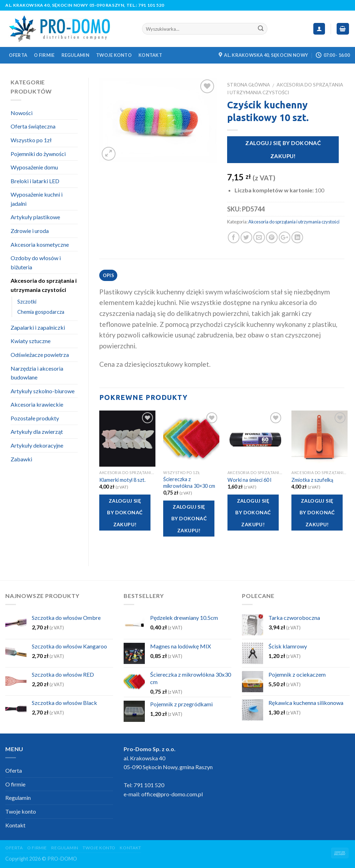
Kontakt (150, 55)
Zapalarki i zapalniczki (38, 327)
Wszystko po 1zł (31, 140)
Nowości (22, 113)
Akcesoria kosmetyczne (40, 244)
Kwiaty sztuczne (31, 341)
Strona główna (248, 85)
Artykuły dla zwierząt (37, 432)
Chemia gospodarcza (41, 312)
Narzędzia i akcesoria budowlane (37, 373)
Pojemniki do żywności (38, 154)
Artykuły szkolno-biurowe (43, 391)
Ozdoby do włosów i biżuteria (36, 262)
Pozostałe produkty (35, 418)
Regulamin (75, 55)
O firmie (44, 55)
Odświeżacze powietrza (40, 355)
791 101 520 (151, 5)
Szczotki (27, 302)
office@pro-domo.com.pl (172, 794)
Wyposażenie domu (34, 167)
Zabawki (21, 459)
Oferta (18, 55)
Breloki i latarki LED (35, 181)
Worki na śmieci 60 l (249, 480)
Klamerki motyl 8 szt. (122, 480)
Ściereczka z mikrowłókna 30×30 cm (189, 483)
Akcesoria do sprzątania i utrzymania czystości (294, 222)
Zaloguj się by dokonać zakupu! (283, 149)
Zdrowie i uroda (30, 231)
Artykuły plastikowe (35, 217)
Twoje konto (114, 55)
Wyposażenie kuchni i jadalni (37, 199)
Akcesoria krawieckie (37, 404)
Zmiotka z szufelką (312, 480)
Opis (108, 275)
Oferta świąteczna (33, 126)
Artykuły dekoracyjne (37, 445)
